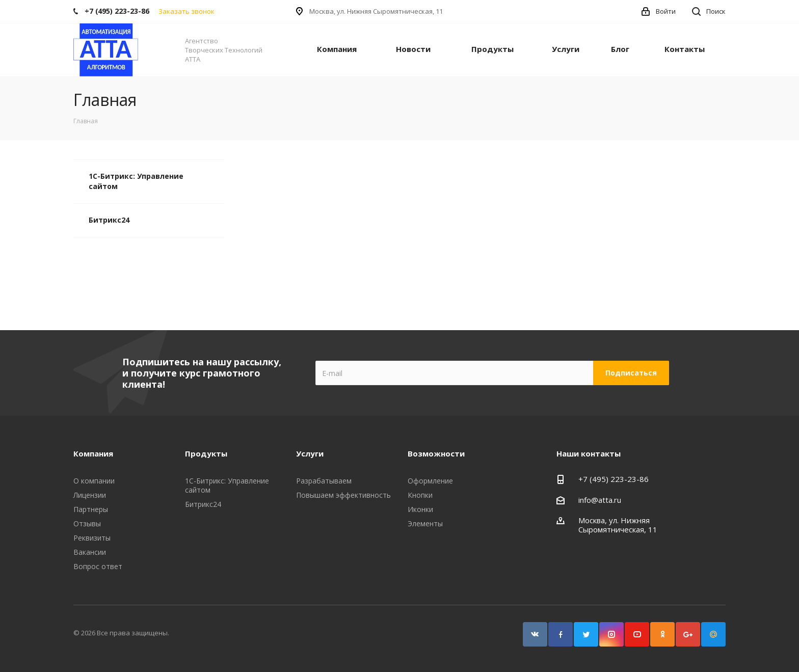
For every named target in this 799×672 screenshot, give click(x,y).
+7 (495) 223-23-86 (614, 479)
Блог (620, 49)
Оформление (430, 481)
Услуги (566, 49)
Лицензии (90, 495)
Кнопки (420, 495)
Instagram (611, 634)
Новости (413, 49)
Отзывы (87, 523)
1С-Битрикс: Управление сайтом (136, 181)
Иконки (420, 509)
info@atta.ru (600, 500)
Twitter (586, 634)
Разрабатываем (324, 481)
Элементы (425, 523)
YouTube (637, 634)
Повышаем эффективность (343, 495)
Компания (337, 49)
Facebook (561, 634)
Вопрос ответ (98, 566)
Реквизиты (92, 538)
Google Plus (688, 634)
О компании (94, 481)
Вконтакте (535, 634)
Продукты (492, 49)
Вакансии (90, 552)
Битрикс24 (109, 220)
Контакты (685, 49)
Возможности (436, 453)
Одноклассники (662, 634)
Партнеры (91, 509)
